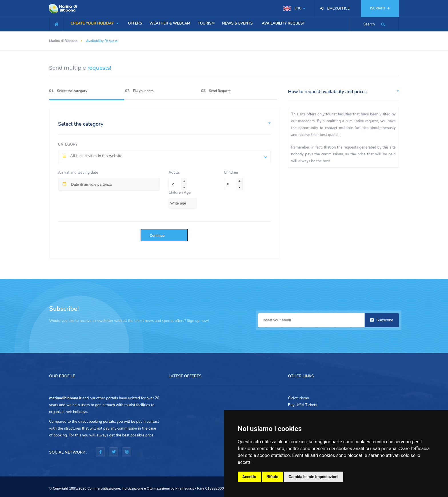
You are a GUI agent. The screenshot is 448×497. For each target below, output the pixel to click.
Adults (175, 173)
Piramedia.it (185, 488)
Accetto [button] (249, 477)
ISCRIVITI (380, 8)
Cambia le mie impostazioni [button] (313, 477)
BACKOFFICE (338, 9)
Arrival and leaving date (78, 173)
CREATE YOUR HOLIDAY (95, 23)
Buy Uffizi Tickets (303, 405)
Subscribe (382, 320)
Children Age (180, 193)
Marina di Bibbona (63, 41)
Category (68, 145)
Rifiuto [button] (273, 477)
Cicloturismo (299, 398)
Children (231, 173)
